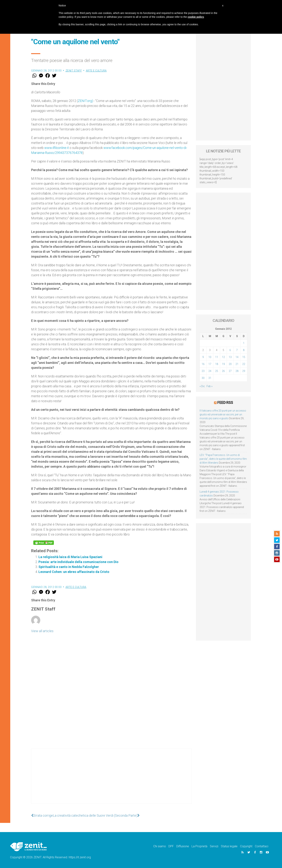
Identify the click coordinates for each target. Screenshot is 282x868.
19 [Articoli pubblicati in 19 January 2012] (223, 364)
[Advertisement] (111, 780)
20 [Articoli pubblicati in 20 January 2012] (230, 364)
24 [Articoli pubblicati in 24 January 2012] (210, 371)
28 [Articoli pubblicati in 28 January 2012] (237, 371)
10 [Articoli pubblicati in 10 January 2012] (210, 357)
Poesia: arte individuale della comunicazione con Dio (78, 562)
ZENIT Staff (74, 71)
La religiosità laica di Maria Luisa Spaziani (70, 557)
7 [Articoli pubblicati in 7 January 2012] (237, 350)
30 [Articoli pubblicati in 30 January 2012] (203, 378)
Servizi (214, 846)
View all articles (42, 631)
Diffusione (183, 846)
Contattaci (262, 846)
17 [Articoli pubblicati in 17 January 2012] (210, 364)
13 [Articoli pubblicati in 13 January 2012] (230, 357)
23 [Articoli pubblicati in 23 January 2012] (203, 371)
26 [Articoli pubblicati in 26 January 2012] (223, 371)
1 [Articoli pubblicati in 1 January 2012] (244, 343)
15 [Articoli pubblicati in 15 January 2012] (244, 357)
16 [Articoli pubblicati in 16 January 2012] (203, 364)
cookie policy (196, 17)
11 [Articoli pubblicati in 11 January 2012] (217, 357)
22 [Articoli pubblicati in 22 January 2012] (244, 364)
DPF (171, 846)
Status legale (229, 846)
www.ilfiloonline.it (57, 148)
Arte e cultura (96, 71)
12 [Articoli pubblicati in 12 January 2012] (223, 357)
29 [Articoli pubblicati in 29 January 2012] (244, 371)
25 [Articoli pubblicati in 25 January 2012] (217, 371)
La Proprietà (199, 846)
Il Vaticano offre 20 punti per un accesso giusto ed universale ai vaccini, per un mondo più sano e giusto (223, 414)
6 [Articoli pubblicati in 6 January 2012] (230, 350)
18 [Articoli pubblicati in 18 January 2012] (217, 364)
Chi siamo (160, 846)
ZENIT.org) (85, 101)
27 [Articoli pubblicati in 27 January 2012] (230, 371)
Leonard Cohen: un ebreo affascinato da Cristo (74, 572)
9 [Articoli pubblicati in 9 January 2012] (203, 357)
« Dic (202, 386)
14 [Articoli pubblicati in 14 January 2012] (237, 357)
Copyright (246, 846)
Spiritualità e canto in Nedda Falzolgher (69, 567)
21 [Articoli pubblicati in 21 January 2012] (237, 364)
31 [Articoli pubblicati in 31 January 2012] (210, 378)
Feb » (209, 386)
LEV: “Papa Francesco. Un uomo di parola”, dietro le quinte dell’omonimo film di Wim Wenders (223, 459)
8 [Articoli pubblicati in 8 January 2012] (244, 350)
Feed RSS (225, 403)
